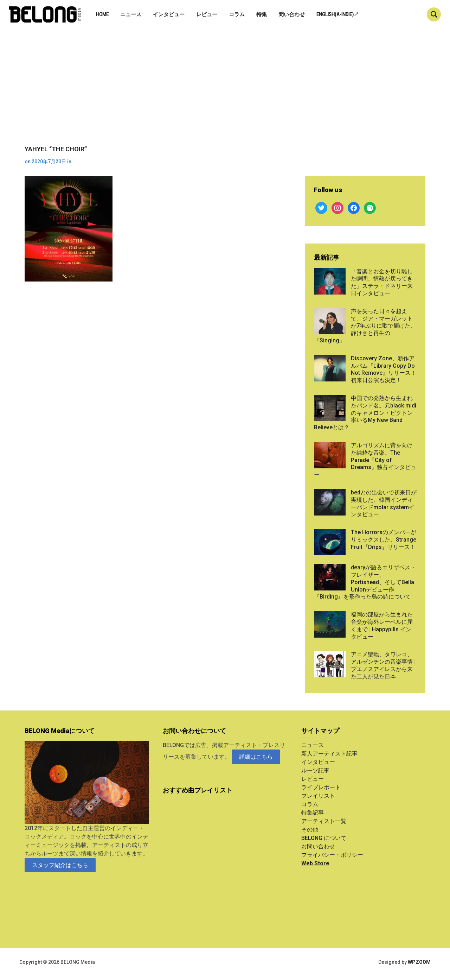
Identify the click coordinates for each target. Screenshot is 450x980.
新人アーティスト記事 (329, 754)
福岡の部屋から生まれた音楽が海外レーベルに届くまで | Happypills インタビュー (382, 625)
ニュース (131, 14)
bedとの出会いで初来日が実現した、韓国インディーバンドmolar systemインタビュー (384, 503)
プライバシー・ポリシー (332, 855)
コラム (237, 14)
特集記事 (313, 813)
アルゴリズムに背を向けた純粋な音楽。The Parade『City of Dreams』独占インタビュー (365, 460)
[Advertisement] (225, 93)
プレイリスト (318, 796)
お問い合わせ (318, 846)
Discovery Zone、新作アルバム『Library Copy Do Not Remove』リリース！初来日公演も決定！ (384, 369)
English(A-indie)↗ (338, 14)
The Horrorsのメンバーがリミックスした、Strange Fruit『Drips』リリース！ (384, 540)
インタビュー (169, 14)
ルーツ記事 (315, 770)
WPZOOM (419, 962)
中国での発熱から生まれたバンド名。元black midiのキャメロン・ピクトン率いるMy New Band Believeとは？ (365, 413)
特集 (262, 14)
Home (102, 14)
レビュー (207, 14)
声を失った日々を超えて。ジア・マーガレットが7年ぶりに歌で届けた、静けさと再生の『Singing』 (365, 326)
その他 (310, 830)
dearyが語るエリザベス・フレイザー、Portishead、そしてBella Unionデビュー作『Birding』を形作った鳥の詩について (365, 582)
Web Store (315, 863)
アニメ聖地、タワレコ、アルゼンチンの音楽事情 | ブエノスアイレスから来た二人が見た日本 (383, 665)
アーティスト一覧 (324, 821)
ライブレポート (321, 787)
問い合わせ (292, 14)
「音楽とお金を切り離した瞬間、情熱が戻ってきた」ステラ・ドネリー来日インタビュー (382, 282)
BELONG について (324, 838)
